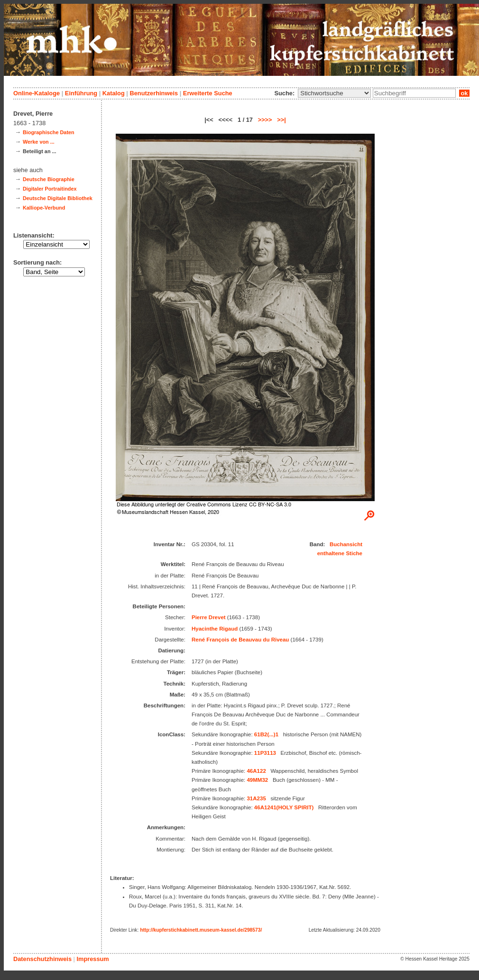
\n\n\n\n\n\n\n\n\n (334, 93)
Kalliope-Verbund (44, 208)
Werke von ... (39, 142)
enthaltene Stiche (340, 553)
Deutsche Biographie (49, 179)
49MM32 (257, 780)
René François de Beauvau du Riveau (240, 640)
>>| (281, 120)
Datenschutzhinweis (42, 959)
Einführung (81, 93)
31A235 (256, 798)
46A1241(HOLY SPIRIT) (284, 807)
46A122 (256, 771)
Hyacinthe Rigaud (215, 629)
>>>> (265, 120)
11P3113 (265, 753)
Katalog (114, 93)
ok (464, 93)
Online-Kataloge (37, 93)
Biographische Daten (49, 132)
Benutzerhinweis (154, 93)
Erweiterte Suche (208, 93)
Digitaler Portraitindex (50, 189)
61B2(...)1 (266, 734)
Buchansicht (346, 544)
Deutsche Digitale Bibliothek (58, 198)
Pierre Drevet (209, 617)
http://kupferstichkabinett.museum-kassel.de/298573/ (201, 930)
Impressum (92, 959)
